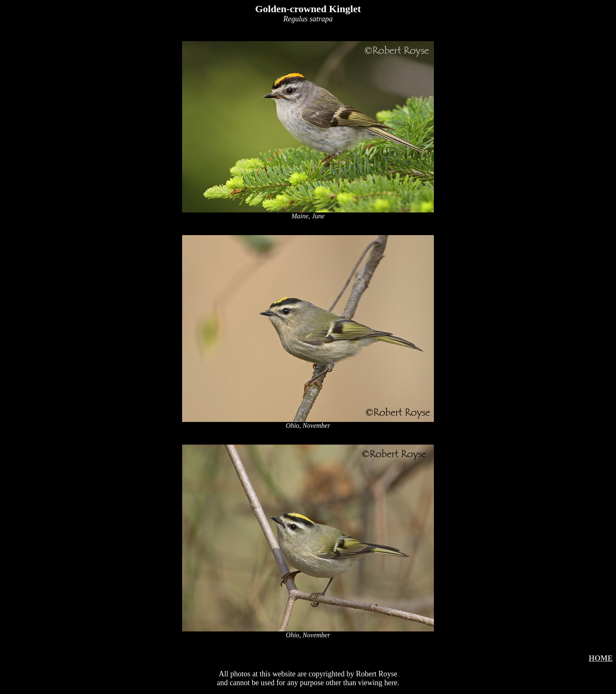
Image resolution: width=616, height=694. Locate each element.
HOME (601, 658)
